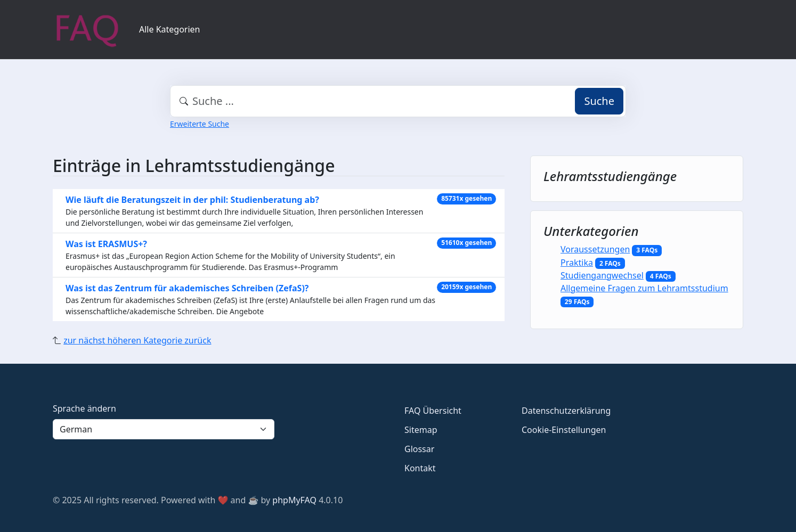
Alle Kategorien (170, 29)
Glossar (419, 449)
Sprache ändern (84, 408)
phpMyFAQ (294, 500)
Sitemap (421, 430)
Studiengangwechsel (602, 275)
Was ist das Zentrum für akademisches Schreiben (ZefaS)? (187, 288)
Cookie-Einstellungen (564, 430)
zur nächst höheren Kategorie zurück (137, 340)
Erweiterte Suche (200, 124)
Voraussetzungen (595, 249)
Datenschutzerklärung (566, 411)
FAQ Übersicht (433, 411)
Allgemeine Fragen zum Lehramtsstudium (644, 288)
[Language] (164, 429)
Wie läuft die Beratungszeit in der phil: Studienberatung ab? (192, 200)
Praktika (577, 263)
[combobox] (398, 101)
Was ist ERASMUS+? (106, 244)
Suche (599, 101)
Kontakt (420, 468)
